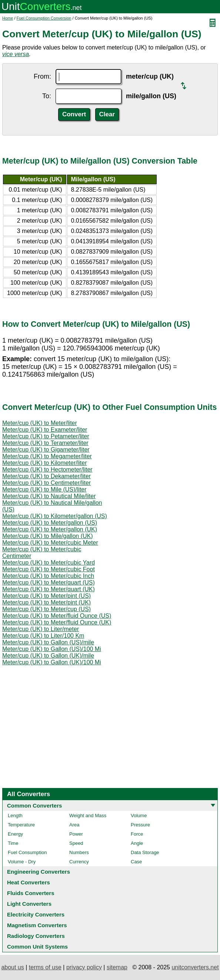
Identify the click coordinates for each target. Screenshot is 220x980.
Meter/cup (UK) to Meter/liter (40, 423)
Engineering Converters (39, 872)
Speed (76, 843)
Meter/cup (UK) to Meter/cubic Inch (48, 576)
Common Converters (34, 806)
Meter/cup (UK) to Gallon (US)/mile (48, 642)
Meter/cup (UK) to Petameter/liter (46, 436)
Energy (15, 834)
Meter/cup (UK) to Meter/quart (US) (49, 582)
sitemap (117, 967)
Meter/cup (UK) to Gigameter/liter (46, 450)
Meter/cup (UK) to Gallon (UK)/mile (48, 656)
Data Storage (145, 852)
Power (76, 834)
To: (47, 96)
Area (74, 825)
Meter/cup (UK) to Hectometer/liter (47, 470)
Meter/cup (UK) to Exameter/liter (45, 430)
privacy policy (84, 967)
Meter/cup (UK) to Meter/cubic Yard (49, 563)
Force (137, 834)
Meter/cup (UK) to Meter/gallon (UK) (50, 529)
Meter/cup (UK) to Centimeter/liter (46, 483)
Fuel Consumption (27, 852)
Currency (79, 862)
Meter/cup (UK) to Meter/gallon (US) (50, 523)
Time (13, 843)
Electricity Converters (36, 914)
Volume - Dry (22, 862)
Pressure (140, 825)
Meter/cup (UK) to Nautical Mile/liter (49, 496)
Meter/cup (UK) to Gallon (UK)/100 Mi (52, 662)
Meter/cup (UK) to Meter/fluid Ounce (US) (57, 616)
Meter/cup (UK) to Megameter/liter (47, 456)
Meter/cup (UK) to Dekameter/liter (46, 476)
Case (136, 862)
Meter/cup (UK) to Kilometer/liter (45, 463)
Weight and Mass (88, 815)
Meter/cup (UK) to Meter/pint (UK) (46, 602)
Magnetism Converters (37, 925)
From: (42, 76)
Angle (137, 843)
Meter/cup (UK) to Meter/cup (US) (46, 609)
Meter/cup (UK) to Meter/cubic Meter (50, 543)
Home (8, 18)
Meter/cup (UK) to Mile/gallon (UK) (48, 536)
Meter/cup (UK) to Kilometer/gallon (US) (55, 516)
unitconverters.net (195, 967)
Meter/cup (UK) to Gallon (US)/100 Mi (52, 649)
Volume (139, 815)
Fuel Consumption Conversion (44, 18)
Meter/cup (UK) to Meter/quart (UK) (49, 589)
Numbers (79, 852)
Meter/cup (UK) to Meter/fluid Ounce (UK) (57, 622)
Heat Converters (29, 882)
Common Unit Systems (37, 947)
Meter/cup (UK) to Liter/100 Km (43, 636)
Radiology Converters (36, 936)
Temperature (21, 825)
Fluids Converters (31, 893)
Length (15, 815)
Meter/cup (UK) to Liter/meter (41, 629)
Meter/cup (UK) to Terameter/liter (45, 443)
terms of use (45, 967)
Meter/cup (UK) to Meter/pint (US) (46, 596)
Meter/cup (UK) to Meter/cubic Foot (49, 569)
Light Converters (29, 904)
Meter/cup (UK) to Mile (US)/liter (44, 489)
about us (12, 967)
